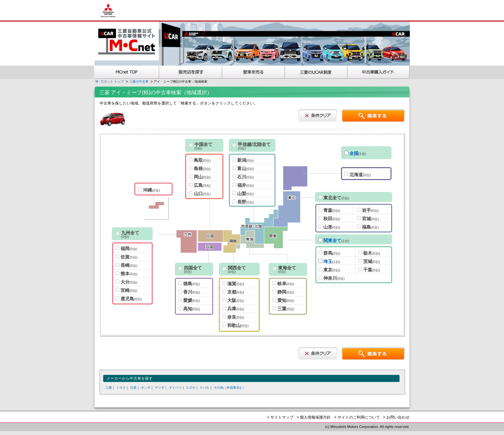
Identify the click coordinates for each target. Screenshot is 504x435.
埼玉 (328, 261)
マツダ (159, 388)
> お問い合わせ (396, 417)
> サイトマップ (280, 417)
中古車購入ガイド (379, 72)
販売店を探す (191, 72)
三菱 (109, 388)
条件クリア (318, 116)
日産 (133, 388)
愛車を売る (253, 72)
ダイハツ (175, 388)
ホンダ (146, 388)
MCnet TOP (127, 72)
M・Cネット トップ (110, 82)
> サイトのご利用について (357, 417)
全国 (354, 153)
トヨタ (121, 388)
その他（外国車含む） (230, 388)
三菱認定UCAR (316, 72)
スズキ (191, 388)
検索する (373, 116)
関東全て (332, 240)
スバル (204, 388)
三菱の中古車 (139, 82)
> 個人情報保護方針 (314, 417)
